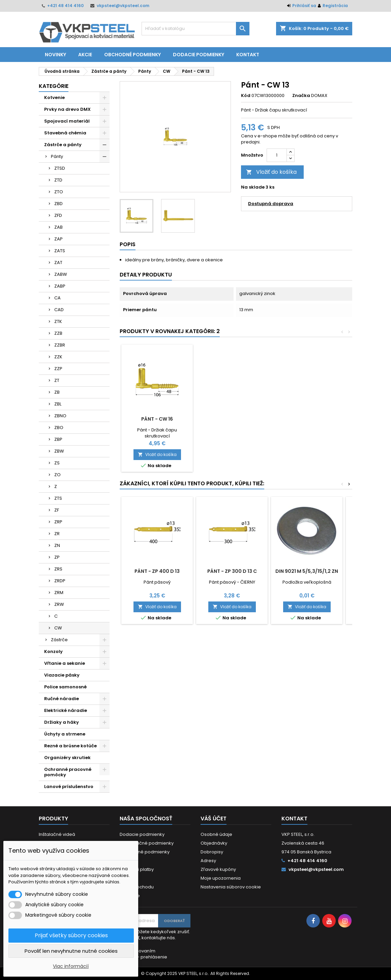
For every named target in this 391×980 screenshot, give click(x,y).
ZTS (58, 498)
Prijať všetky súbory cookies (71, 935)
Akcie (85, 55)
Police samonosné (65, 687)
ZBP (58, 439)
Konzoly (53, 651)
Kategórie (54, 86)
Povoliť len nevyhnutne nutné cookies (71, 951)
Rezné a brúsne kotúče (70, 746)
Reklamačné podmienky (147, 843)
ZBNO (60, 416)
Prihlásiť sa (304, 6)
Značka (301, 96)
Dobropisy (212, 852)
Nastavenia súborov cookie (231, 887)
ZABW (61, 274)
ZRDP (60, 581)
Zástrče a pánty (63, 145)
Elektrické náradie (66, 710)
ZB (57, 392)
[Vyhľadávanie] (195, 29)
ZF (57, 510)
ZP (57, 557)
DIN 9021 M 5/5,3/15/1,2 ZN (307, 571)
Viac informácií (71, 966)
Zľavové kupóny (218, 869)
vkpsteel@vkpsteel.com (123, 6)
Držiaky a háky (62, 722)
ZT (57, 380)
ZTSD (60, 168)
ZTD (58, 180)
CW (58, 628)
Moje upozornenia (221, 878)
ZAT (58, 263)
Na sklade (253, 187)
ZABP (60, 286)
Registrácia (335, 6)
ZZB (58, 333)
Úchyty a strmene (65, 734)
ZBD (58, 204)
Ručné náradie (62, 699)
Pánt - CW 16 (232, 419)
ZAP (58, 239)
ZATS (60, 251)
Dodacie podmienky (199, 55)
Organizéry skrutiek (67, 758)
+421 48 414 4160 (65, 6)
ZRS (58, 569)
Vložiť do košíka (271, 172)
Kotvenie (54, 97)
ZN (57, 545)
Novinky (55, 55)
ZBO (59, 428)
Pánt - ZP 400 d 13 (157, 571)
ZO (57, 475)
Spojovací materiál (67, 121)
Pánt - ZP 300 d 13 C (232, 571)
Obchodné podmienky (132, 55)
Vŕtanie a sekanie (65, 663)
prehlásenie (154, 957)
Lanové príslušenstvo (69, 787)
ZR (57, 534)
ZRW (59, 604)
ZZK (58, 357)
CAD (59, 310)
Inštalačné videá (57, 834)
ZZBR (60, 345)
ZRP (58, 522)
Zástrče (59, 640)
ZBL (58, 404)
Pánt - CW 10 (157, 419)
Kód (246, 96)
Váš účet (214, 819)
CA (57, 298)
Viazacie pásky (62, 675)
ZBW (59, 451)
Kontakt (248, 55)
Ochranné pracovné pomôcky (68, 772)
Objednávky (214, 843)
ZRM (59, 593)
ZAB (58, 227)
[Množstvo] (277, 155)
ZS (57, 463)
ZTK (58, 321)
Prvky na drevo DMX (67, 109)
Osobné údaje (216, 834)
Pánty (57, 156)
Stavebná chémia (65, 133)
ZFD (58, 215)
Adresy (208, 861)
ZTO (59, 192)
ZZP (58, 369)
